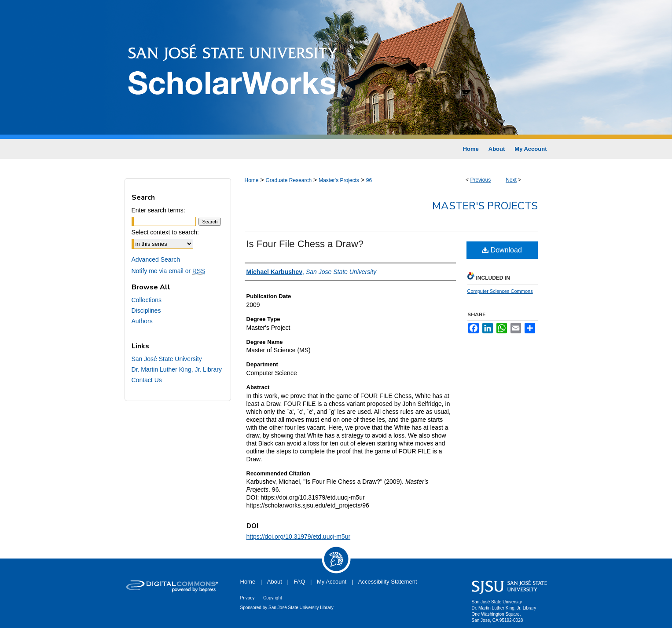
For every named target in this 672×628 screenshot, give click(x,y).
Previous (480, 180)
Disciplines (146, 310)
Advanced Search (156, 259)
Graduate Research (288, 180)
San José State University (167, 359)
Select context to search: (165, 232)
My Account (332, 582)
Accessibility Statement (388, 582)
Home (252, 180)
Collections (147, 300)
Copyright (273, 598)
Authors (142, 321)
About (275, 582)
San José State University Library (301, 608)
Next (511, 180)
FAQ (299, 582)
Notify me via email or (168, 271)
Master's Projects (339, 180)
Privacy (248, 598)
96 (369, 180)
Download (502, 250)
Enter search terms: (158, 210)
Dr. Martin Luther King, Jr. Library (177, 369)
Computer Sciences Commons (500, 291)
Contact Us (147, 380)
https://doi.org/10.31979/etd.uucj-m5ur (299, 537)
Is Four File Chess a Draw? (305, 244)
